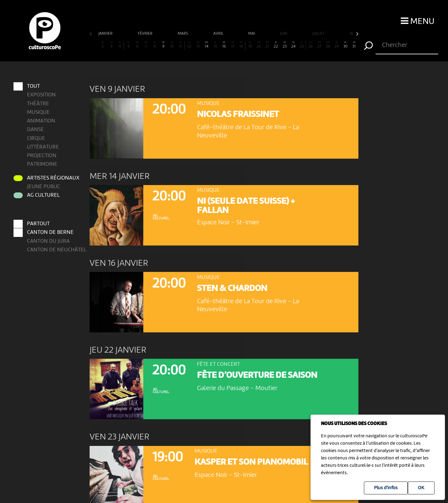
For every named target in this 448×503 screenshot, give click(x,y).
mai (252, 34)
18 (241, 45)
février (146, 34)
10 (172, 45)
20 (259, 45)
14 (207, 45)
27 (319, 45)
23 (284, 45)
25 (302, 45)
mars (183, 34)
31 (354, 45)
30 (345, 45)
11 (180, 45)
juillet (319, 34)
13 (198, 45)
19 (250, 45)
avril (219, 34)
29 (337, 45)
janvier (106, 34)
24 (293, 45)
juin (284, 34)
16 (224, 45)
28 (328, 45)
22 (276, 45)
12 (189, 45)
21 (267, 45)
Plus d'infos (386, 488)
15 (215, 45)
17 (233, 45)
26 (311, 45)
